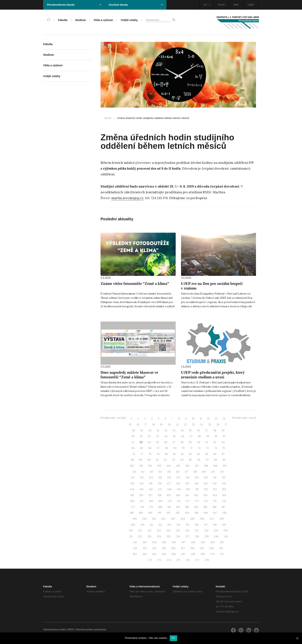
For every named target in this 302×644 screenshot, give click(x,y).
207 (212, 519)
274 (169, 560)
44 (166, 436)
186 (215, 507)
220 (131, 531)
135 (151, 484)
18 (154, 425)
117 (187, 472)
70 (183, 448)
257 (183, 548)
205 (192, 519)
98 (215, 460)
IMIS (236, 5)
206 (202, 519)
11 (201, 419)
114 (160, 472)
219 (224, 525)
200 (144, 519)
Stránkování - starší (244, 418)
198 (224, 513)
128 (187, 478)
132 (224, 478)
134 (142, 484)
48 (199, 436)
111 (134, 472)
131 (215, 478)
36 (198, 431)
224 (168, 531)
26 (218, 425)
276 (188, 560)
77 (142, 454)
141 (206, 484)
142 (215, 484)
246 (174, 542)
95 (190, 460)
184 (196, 507)
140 (197, 484)
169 (160, 501)
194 (187, 513)
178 (142, 507)
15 (130, 425)
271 (222, 554)
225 (178, 531)
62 (215, 442)
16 (138, 425)
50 (216, 436)
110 (225, 466)
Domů (108, 118)
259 (202, 548)
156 (141, 495)
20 (169, 425)
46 (183, 436)
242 (135, 542)
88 (133, 460)
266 (174, 554)
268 (193, 554)
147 (160, 489)
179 (151, 507)
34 (182, 431)
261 (221, 548)
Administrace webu (55, 629)
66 (150, 448)
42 (149, 436)
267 (183, 554)
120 (213, 472)
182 (178, 507)
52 (133, 442)
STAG (221, 5)
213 (169, 525)
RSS (71, 629)
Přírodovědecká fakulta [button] (74, 5)
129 (197, 478)
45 (174, 436)
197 (215, 513)
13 (216, 419)
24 (202, 425)
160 (178, 495)
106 (187, 466)
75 (224, 448)
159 (169, 495)
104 (169, 466)
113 (151, 472)
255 (164, 548)
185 (205, 507)
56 (166, 442)
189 (141, 513)
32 (166, 431)
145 (142, 489)
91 (157, 460)
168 (151, 501)
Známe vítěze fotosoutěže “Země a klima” (135, 284)
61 (207, 442)
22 (185, 425)
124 (151, 478)
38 (215, 431)
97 (207, 460)
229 (216, 531)
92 (165, 460)
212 (160, 525)
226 (187, 531)
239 (206, 537)
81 (174, 454)
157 (151, 495)
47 (191, 436)
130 (206, 478)
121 (222, 472)
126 (169, 478)
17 (146, 425)
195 (196, 513)
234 (159, 537)
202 (163, 519)
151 (197, 489)
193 (178, 513)
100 (132, 466)
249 (203, 542)
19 (161, 425)
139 (187, 484)
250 (212, 542)
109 (215, 466)
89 (141, 460)
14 (224, 419)
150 (188, 489)
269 (203, 554)
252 (135, 548)
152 (206, 489)
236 (178, 537)
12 (208, 419)
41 (141, 436)
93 (174, 460)
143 (224, 484)
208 (221, 519)
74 (215, 448)
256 (173, 548)
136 (160, 484)
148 (169, 489)
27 (226, 425)
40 (133, 436)
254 (154, 548)
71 (191, 448)
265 (164, 554)
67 (158, 448)
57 (174, 442)
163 (206, 495)
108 (206, 466)
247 (183, 542)
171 (179, 501)
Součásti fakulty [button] (136, 5)
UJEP (251, 5)
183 (187, 507)
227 (197, 531)
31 (158, 431)
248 (193, 542)
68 (167, 448)
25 (210, 425)
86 (215, 454)
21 (177, 425)
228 (206, 531)
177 (133, 507)
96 (199, 460)
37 (207, 431)
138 (178, 484)
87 (223, 454)
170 (170, 501)
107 (197, 466)
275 (178, 560)
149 (179, 489)
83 (190, 454)
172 (187, 501)
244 (154, 542)
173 (197, 501)
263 (144, 554)
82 (182, 454)
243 (144, 542)
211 (151, 525)
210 (142, 525)
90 (149, 460)
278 (207, 560)
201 (154, 519)
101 (141, 466)
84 (198, 454)
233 (149, 537)
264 (154, 554)
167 (142, 501)
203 (173, 519)
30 (150, 431)
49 (208, 436)
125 (160, 478)
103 (159, 466)
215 (187, 525)
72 (199, 448)
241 (226, 537)
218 (215, 525)
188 (132, 513)
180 (160, 507)
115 (169, 472)
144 (132, 489)
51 (224, 436)
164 (215, 495)
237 (187, 537)
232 (140, 537)
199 (135, 519)
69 (175, 448)
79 (158, 454)
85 (207, 454)
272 (150, 560)
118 (195, 472)
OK (173, 638)
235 (168, 537)
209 (133, 525)
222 (149, 531)
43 (157, 436)
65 (141, 448)
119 (204, 472)
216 (197, 525)
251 (222, 542)
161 (187, 495)
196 (206, 513)
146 (151, 489)
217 (206, 525)
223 (159, 531)
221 (140, 531)
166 (132, 501)
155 (132, 495)
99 (224, 460)
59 (190, 442)
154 (224, 489)
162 (196, 495)
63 (223, 442)
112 (143, 472)
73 (207, 448)
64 (133, 448)
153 (215, 489)
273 (159, 560)
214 (178, 525)
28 (133, 431)
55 (158, 442)
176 (224, 501)
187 (224, 507)
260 (212, 548)
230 (226, 531)
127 (178, 478)
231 (131, 537)
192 (169, 513)
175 (215, 501)
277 (197, 560)
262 (135, 554)
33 (174, 431)
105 (178, 466)
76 (134, 454)
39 (223, 431)
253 (145, 548)
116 (178, 472)
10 (193, 419)
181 (169, 507)
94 (182, 460)
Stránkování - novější (113, 418)
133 (132, 484)
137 (169, 484)
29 (142, 431)
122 (133, 478)
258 (192, 548)
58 (182, 442)
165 (224, 495)
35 (190, 431)
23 (193, 425)
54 (149, 442)
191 (159, 513)
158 (160, 495)
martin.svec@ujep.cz (127, 198)
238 (197, 537)
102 (150, 466)
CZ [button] (207, 5)
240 (216, 537)
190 (150, 513)
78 (150, 454)
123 (142, 478)
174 (206, 501)
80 (166, 454)
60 (199, 442)
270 (212, 554)
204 (183, 519)
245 (164, 542)
